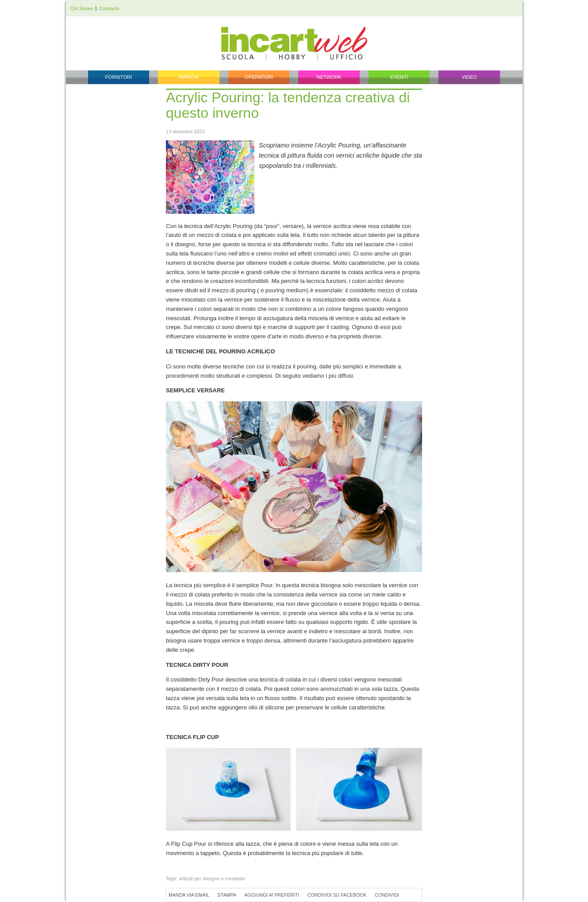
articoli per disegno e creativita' (212, 879)
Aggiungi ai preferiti (272, 895)
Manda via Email (189, 895)
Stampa (227, 895)
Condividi (387, 895)
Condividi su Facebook (337, 895)
